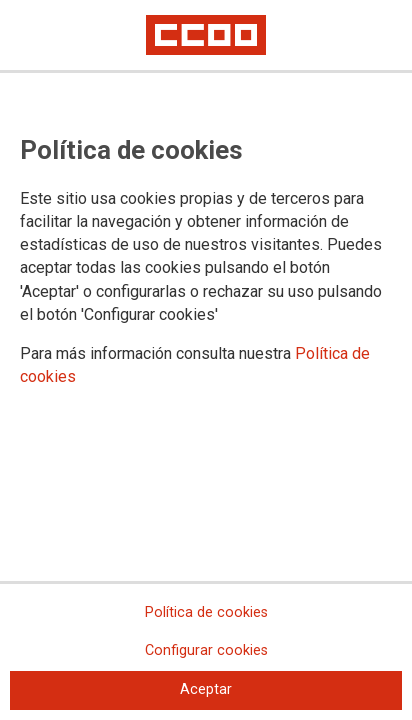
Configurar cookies (206, 650)
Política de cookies (206, 612)
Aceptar (206, 689)
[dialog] (206, 360)
